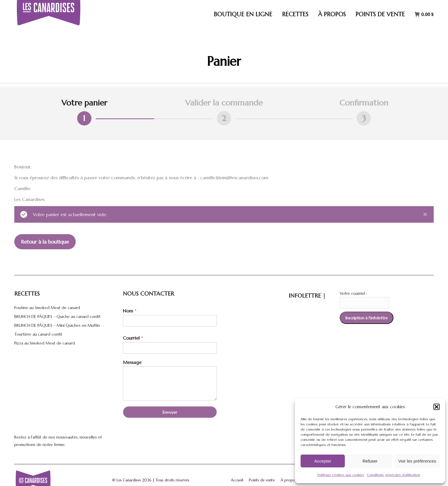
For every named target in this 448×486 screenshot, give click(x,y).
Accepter (323, 461)
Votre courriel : (353, 293)
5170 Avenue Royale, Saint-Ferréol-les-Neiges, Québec (279, 6)
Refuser (370, 461)
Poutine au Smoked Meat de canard (47, 308)
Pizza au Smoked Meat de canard (45, 343)
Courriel (133, 338)
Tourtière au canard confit (38, 334)
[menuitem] (423, 6)
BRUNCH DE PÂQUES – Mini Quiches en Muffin (57, 325)
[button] (437, 407)
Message (132, 362)
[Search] (356, 6)
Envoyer (170, 412)
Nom (130, 311)
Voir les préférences (417, 461)
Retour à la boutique (45, 242)
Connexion (393, 6)
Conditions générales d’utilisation (393, 475)
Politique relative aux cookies (341, 475)
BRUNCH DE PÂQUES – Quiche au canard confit (57, 316)
